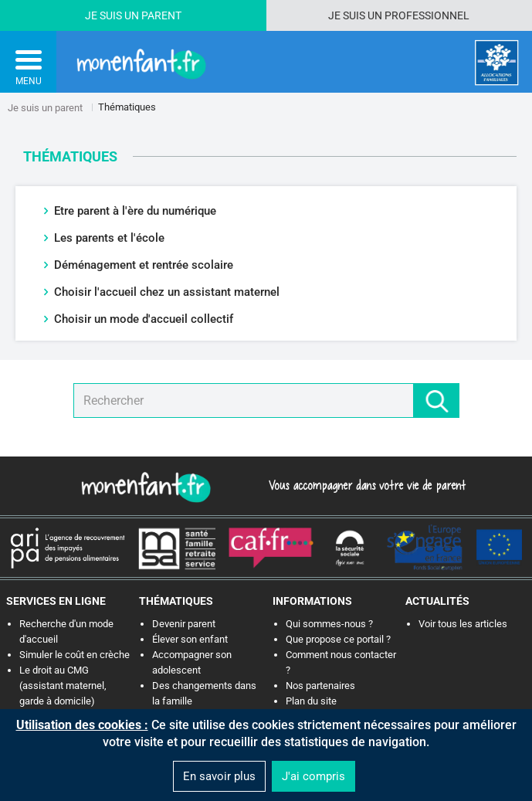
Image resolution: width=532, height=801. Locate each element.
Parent (161, 15)
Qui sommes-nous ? (329, 624)
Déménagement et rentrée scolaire (144, 265)
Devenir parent (184, 624)
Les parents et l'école (109, 238)
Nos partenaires (320, 686)
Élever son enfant (190, 639)
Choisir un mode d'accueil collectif (144, 319)
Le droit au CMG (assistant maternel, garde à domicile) (63, 686)
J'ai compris (313, 776)
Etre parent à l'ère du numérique (135, 211)
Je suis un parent (45, 108)
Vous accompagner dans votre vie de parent (365, 485)
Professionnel (427, 15)
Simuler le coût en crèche (75, 655)
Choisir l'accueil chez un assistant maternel (167, 292)
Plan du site (311, 701)
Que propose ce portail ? (338, 639)
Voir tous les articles (463, 624)
